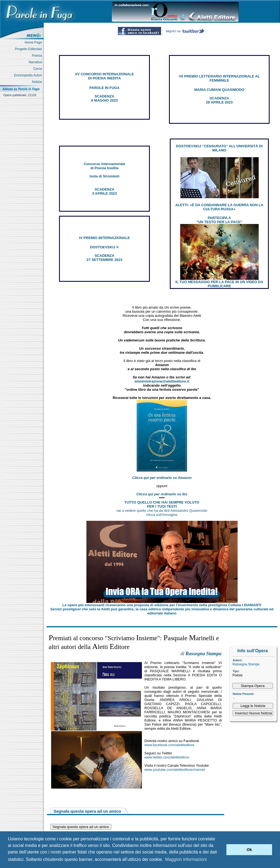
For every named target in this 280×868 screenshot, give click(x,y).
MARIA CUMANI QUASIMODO (219, 90)
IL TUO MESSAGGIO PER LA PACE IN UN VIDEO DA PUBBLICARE (219, 284)
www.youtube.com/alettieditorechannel (175, 770)
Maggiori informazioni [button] (186, 859)
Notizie (38, 82)
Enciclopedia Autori (29, 75)
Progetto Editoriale (29, 49)
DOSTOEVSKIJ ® (104, 247)
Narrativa (36, 62)
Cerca (38, 69)
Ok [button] (249, 850)
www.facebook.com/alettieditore (169, 745)
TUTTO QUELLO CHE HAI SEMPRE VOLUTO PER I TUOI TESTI (162, 504)
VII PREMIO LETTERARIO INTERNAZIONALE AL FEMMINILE (219, 78)
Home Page (34, 42)
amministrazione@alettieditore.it (162, 381)
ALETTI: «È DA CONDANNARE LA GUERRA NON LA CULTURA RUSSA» (219, 207)
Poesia (38, 56)
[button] (221, 850)
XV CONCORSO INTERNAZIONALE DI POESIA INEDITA (104, 76)
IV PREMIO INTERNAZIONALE (104, 238)
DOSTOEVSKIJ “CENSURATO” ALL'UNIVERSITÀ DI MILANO (219, 148)
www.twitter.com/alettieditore (167, 757)
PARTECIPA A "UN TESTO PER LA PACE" (219, 220)
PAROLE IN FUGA (104, 88)
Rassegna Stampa (246, 664)
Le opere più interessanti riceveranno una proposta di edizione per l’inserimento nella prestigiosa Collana (162, 605)
